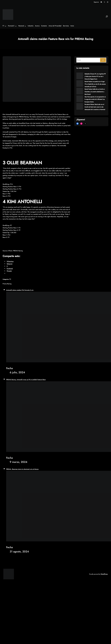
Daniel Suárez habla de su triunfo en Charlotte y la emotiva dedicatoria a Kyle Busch (95, 92)
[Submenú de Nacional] (25, 26)
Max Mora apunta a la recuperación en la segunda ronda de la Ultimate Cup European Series (95, 99)
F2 (10, 279)
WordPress (104, 574)
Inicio (72, 26)
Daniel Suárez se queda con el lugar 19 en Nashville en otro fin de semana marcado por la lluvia (95, 84)
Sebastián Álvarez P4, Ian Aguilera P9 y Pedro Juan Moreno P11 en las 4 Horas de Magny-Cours (95, 76)
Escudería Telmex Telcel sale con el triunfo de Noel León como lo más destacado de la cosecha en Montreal (95, 107)
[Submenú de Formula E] (16, 26)
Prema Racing (7, 284)
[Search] (103, 60)
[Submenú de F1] (6, 26)
